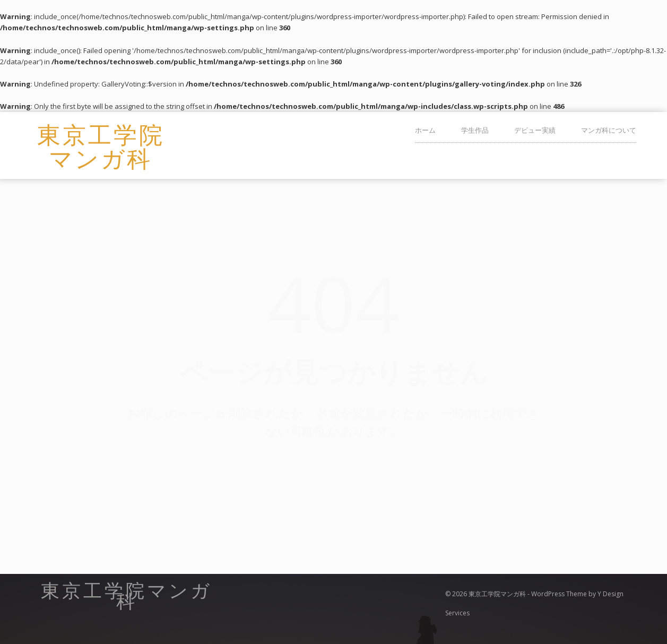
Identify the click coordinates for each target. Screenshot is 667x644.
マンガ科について (609, 130)
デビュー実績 (535, 130)
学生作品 (475, 130)
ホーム (425, 130)
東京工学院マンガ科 (101, 145)
